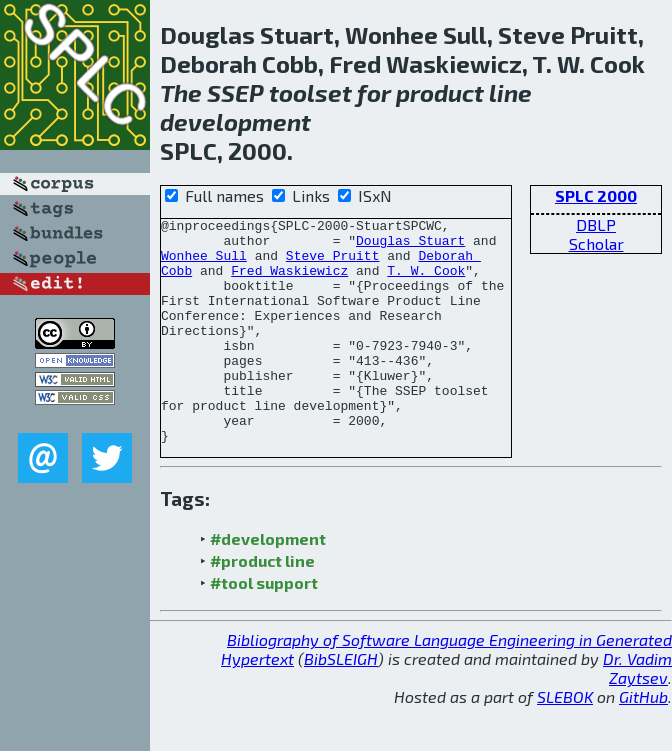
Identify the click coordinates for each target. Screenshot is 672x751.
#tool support (264, 627)
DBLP (596, 224)
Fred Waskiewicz (289, 282)
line (510, 92)
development (235, 121)
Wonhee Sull (204, 264)
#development (268, 583)
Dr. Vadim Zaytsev (637, 713)
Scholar (596, 243)
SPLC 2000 (596, 195)
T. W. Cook (426, 282)
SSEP (235, 92)
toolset (310, 92)
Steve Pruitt (333, 264)
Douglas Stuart (410, 246)
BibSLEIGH (341, 703)
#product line (262, 605)
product (440, 92)
